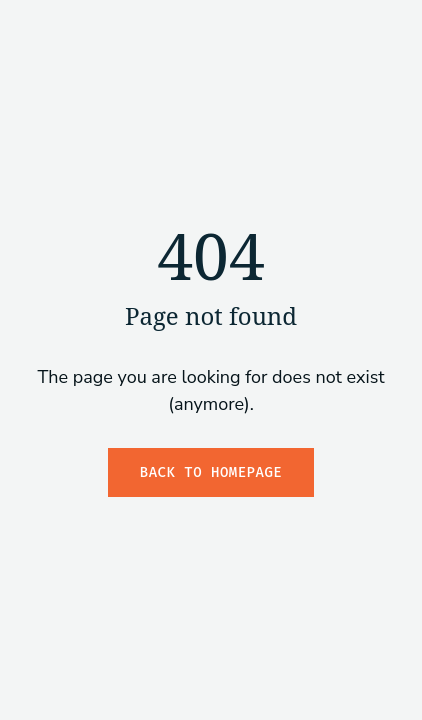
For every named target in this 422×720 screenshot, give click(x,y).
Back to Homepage (211, 472)
